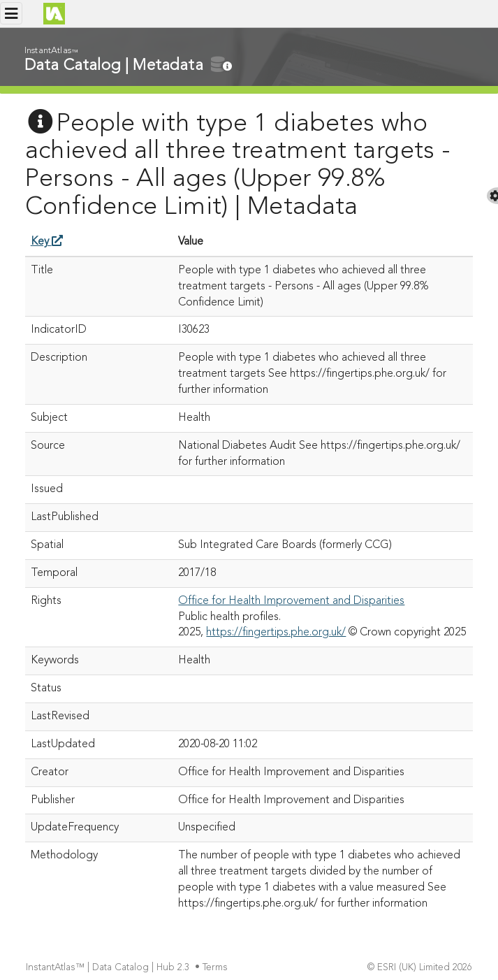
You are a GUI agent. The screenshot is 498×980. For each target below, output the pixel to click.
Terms (217, 968)
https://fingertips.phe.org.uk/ (276, 633)
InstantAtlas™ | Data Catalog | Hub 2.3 (109, 968)
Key (47, 242)
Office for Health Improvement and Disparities (291, 601)
